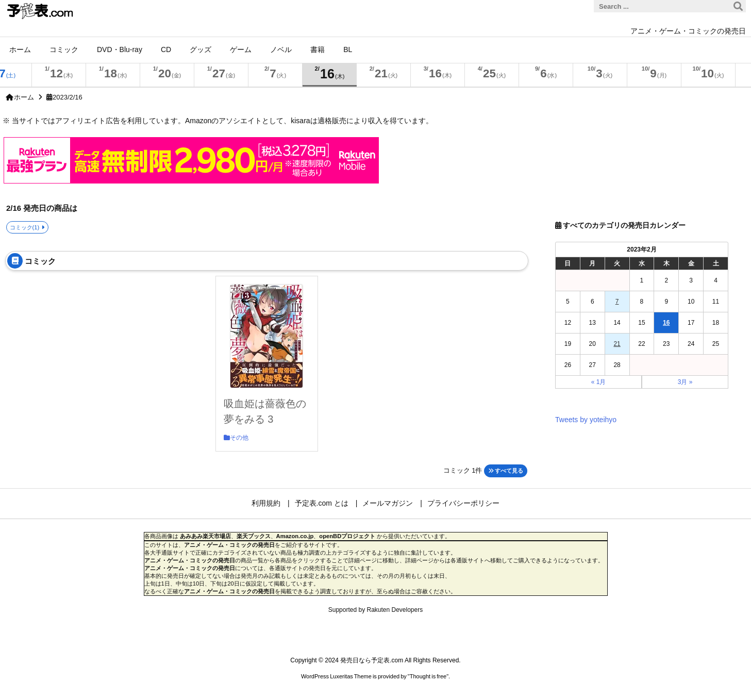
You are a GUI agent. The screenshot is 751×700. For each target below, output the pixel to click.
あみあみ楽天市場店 (205, 536)
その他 (239, 438)
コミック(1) (25, 227)
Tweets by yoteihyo (586, 420)
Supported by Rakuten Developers (375, 610)
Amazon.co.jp (295, 536)
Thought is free (428, 676)
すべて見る (506, 471)
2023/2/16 (68, 97)
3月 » (685, 382)
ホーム (24, 97)
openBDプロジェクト (347, 536)
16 (666, 323)
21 (617, 344)
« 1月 (599, 382)
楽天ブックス (254, 536)
